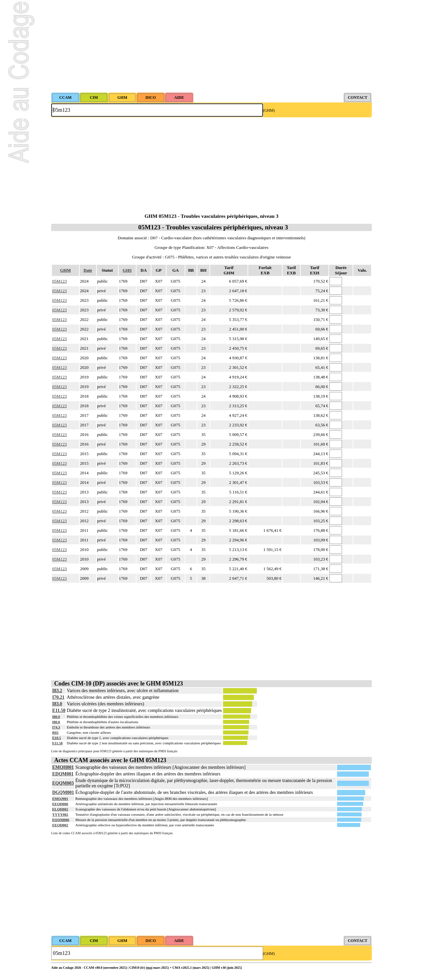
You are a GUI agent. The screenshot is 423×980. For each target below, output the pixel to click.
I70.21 (58, 697)
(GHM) (269, 110)
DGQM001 (63, 792)
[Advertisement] (211, 46)
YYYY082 (60, 814)
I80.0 (56, 717)
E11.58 (57, 743)
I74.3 (56, 727)
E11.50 (59, 710)
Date (88, 270)
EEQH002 (60, 825)
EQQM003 (63, 783)
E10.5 (57, 738)
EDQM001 (63, 774)
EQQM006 (61, 820)
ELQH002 (60, 809)
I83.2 (57, 691)
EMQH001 (63, 767)
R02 (55, 732)
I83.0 (57, 704)
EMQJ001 (60, 799)
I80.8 (56, 722)
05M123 (59, 281)
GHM (66, 270)
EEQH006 (60, 804)
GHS (127, 270)
